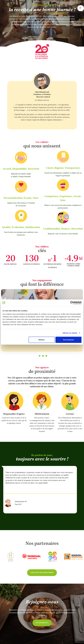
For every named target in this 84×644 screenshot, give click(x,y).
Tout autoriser (68, 340)
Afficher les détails (70, 333)
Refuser (42, 340)
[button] (81, 8)
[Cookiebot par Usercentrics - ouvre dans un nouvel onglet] (72, 303)
